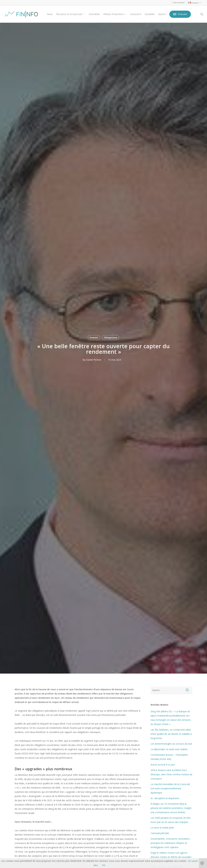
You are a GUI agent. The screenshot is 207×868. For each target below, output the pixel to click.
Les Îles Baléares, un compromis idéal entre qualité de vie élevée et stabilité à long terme (171, 734)
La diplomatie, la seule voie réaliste (169, 749)
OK (103, 865)
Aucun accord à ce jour (163, 765)
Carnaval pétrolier (160, 833)
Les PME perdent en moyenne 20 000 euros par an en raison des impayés (170, 820)
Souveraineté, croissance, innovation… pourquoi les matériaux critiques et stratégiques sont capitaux (171, 843)
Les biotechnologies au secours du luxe (171, 744)
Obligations (111, 337)
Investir (94, 337)
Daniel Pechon (94, 360)
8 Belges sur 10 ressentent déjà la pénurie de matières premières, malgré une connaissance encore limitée (171, 808)
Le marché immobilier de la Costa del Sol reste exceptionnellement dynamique (170, 788)
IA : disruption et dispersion (165, 798)
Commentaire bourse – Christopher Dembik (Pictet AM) (169, 757)
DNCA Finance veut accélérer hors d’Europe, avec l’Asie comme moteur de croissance (171, 774)
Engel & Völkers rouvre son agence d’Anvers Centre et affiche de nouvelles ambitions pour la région (171, 857)
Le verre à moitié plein (162, 828)
